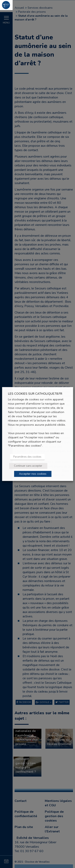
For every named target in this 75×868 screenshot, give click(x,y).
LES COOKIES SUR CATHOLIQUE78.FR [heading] (35, 394)
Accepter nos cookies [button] (33, 474)
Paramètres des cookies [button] (27, 457)
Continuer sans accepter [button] (28, 466)
